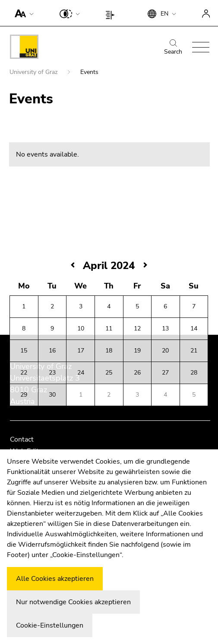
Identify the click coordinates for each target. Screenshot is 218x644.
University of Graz (34, 72)
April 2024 (109, 266)
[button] (22, 13)
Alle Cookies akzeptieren (55, 579)
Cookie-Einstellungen (50, 625)
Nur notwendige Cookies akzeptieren (73, 602)
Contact (22, 439)
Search (173, 48)
